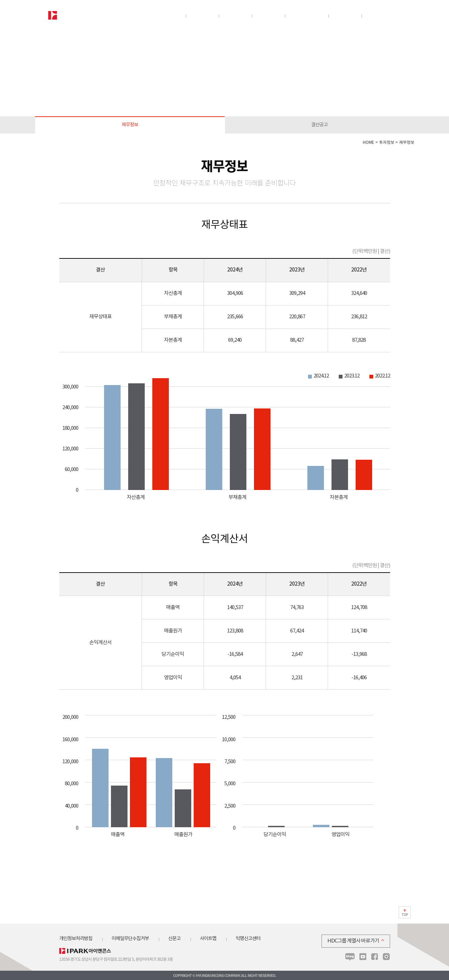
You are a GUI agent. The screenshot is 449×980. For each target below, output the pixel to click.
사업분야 (202, 16)
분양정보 (235, 16)
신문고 (174, 939)
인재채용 (345, 16)
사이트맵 (208, 939)
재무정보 (130, 125)
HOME (369, 143)
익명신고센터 (248, 939)
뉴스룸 (375, 16)
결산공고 (319, 125)
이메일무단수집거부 (130, 939)
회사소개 (169, 16)
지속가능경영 (306, 16)
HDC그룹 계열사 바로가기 (353, 941)
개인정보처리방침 (76, 939)
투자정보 (268, 16)
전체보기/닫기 (396, 17)
